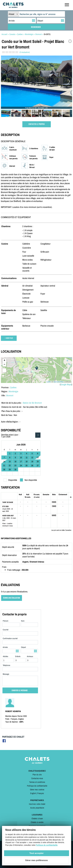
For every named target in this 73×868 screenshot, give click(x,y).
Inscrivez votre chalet (37, 804)
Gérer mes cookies (37, 790)
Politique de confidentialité (37, 786)
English (33, 793)
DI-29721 (47, 34)
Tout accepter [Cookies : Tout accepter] (36, 853)
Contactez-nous (37, 778)
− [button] (4, 365)
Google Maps (66, 384)
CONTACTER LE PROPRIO (36, 124)
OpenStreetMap (59, 382)
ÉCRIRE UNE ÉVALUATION (12, 598)
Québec (13, 387)
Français (41, 793)
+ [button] (4, 361)
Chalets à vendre (37, 822)
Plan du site (37, 775)
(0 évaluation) (25, 52)
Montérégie (14, 391)
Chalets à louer (37, 818)
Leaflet (49, 382)
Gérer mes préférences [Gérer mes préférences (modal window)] (36, 860)
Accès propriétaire (37, 808)
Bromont (10, 395)
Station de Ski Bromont (32, 403)
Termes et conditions (37, 782)
